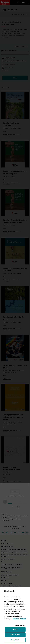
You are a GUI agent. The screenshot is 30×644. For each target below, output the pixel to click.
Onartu (17, 630)
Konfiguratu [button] (18, 640)
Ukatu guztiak (16, 635)
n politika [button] (19, 619)
